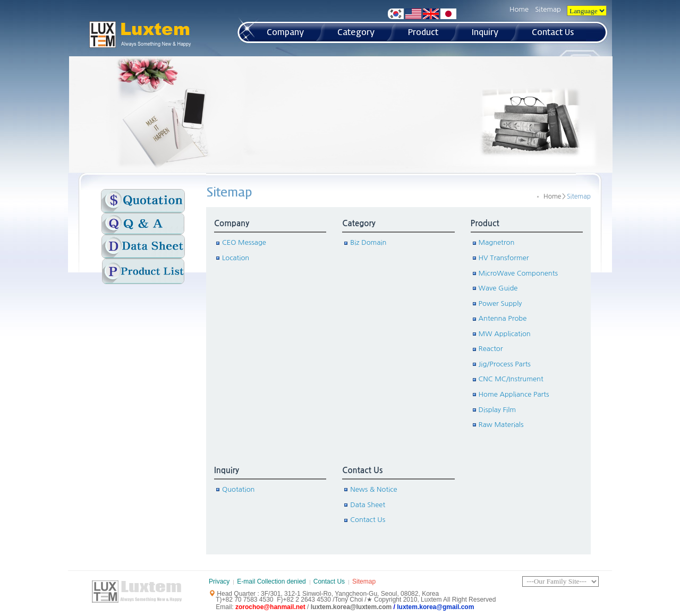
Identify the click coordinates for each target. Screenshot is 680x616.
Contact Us (362, 470)
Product (485, 223)
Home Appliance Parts (514, 394)
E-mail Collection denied (271, 581)
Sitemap (548, 9)
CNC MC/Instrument (511, 379)
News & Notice (373, 489)
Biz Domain (368, 242)
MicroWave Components (518, 273)
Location (236, 258)
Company (232, 223)
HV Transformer (504, 258)
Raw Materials (501, 425)
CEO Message (244, 242)
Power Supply (500, 303)
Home (519, 9)
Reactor (491, 349)
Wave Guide (498, 288)
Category (359, 223)
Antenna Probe (503, 318)
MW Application (505, 334)
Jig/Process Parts (505, 364)
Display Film (498, 410)
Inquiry (227, 470)
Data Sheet (368, 505)
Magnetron (497, 242)
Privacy (219, 581)
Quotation (238, 489)
